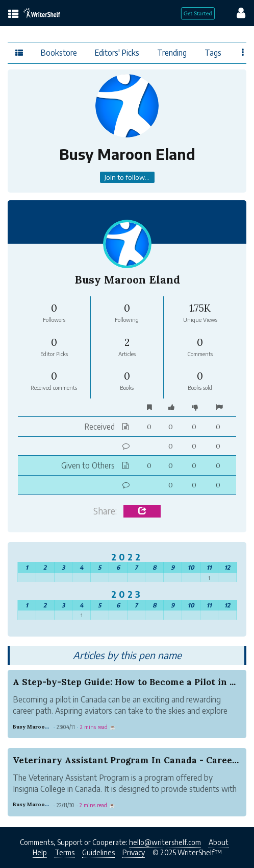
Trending (172, 52)
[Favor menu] (243, 52)
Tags (213, 52)
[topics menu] (14, 15)
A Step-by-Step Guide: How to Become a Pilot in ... (124, 682)
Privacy (134, 852)
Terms (65, 852)
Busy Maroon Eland (38, 727)
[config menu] (236, 12)
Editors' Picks (117, 52)
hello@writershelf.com (165, 842)
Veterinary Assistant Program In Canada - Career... (128, 760)
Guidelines (98, 852)
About (219, 842)
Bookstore (59, 52)
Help (40, 852)
